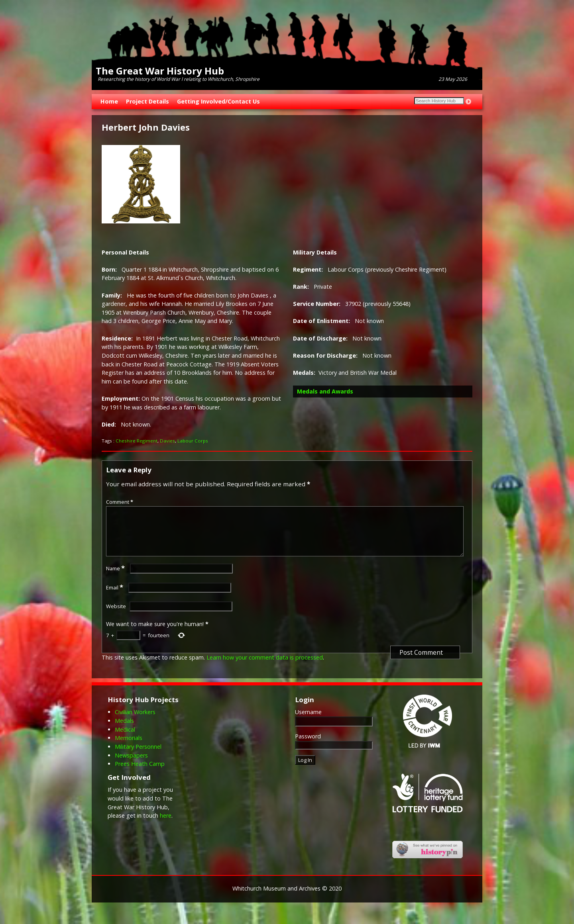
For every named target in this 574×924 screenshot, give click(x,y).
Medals (124, 730)
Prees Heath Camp (140, 773)
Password (308, 746)
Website (116, 616)
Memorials (129, 747)
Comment (120, 502)
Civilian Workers (135, 721)
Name (116, 578)
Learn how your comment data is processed (265, 667)
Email (115, 597)
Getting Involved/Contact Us (218, 101)
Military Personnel (138, 756)
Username (308, 721)
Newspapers (131, 765)
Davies (167, 441)
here (166, 825)
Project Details (147, 101)
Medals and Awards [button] (325, 391)
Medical (125, 739)
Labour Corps (193, 441)
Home (109, 101)
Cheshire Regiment (137, 441)
